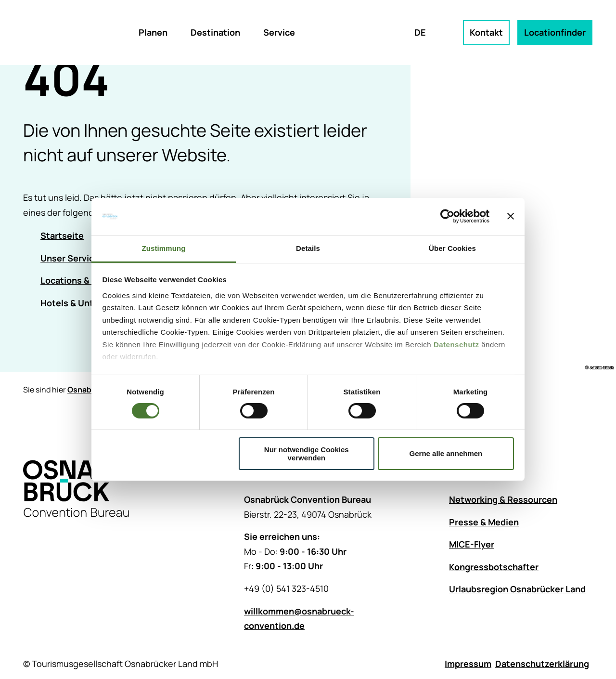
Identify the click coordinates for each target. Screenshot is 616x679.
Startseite (62, 235)
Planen (153, 32)
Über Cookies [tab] (452, 248)
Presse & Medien (484, 522)
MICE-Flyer (472, 545)
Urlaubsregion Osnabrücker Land (517, 589)
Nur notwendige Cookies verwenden (307, 454)
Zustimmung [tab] (164, 248)
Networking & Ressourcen (503, 499)
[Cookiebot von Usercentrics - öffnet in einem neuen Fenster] (447, 216)
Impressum (468, 664)
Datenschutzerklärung (542, 664)
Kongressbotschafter (494, 567)
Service (279, 32)
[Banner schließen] (511, 216)
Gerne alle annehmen (446, 453)
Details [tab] (308, 248)
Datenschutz (456, 345)
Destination (215, 32)
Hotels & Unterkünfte (85, 303)
